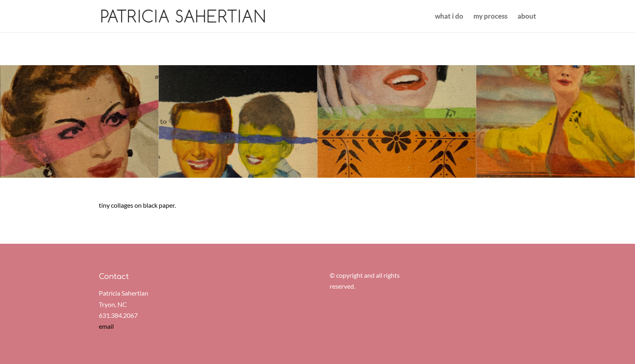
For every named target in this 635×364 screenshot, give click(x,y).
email (106, 326)
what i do (449, 17)
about (527, 17)
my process (490, 17)
